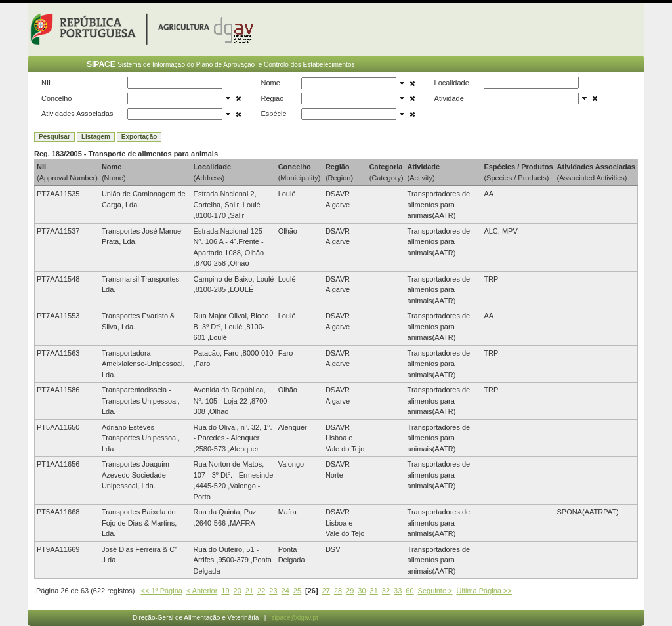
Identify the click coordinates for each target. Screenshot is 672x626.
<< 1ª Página (162, 591)
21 (249, 591)
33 (398, 591)
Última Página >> (484, 591)
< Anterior (202, 591)
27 (326, 591)
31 (374, 591)
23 (273, 591)
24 (285, 591)
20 (238, 591)
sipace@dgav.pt (295, 618)
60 (409, 591)
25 (297, 591)
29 (350, 591)
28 (338, 591)
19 (225, 591)
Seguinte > (435, 591)
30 (362, 591)
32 (386, 591)
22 (261, 591)
